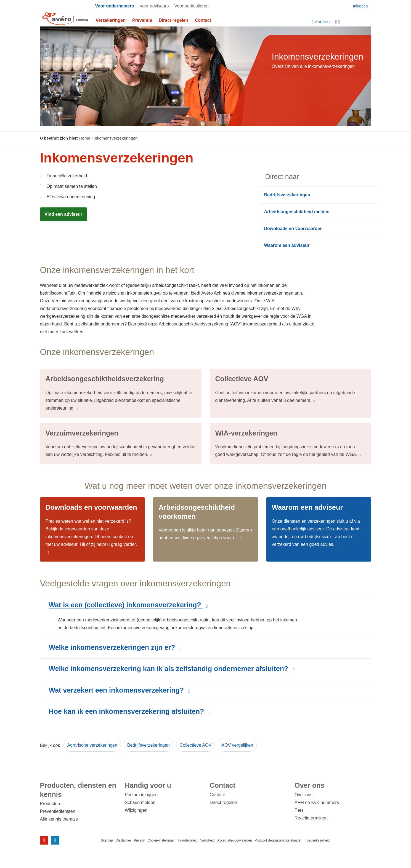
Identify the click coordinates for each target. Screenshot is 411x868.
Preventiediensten (58, 811)
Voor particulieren (191, 6)
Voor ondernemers (115, 6)
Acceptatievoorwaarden (234, 840)
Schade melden (140, 802)
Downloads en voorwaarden (293, 229)
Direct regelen (173, 20)
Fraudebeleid (188, 840)
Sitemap (107, 840)
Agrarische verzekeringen (92, 745)
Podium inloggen (141, 795)
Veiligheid (207, 840)
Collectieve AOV (196, 745)
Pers (299, 810)
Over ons (303, 795)
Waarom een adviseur (287, 245)
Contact (203, 20)
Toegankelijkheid (317, 840)
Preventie (142, 20)
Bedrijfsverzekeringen (287, 195)
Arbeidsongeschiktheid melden (297, 212)
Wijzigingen (136, 810)
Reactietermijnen (311, 818)
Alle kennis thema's (59, 819)
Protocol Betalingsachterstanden (279, 840)
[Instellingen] (353, 22)
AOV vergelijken (237, 745)
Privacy (139, 840)
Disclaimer (123, 840)
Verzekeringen (111, 20)
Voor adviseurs (154, 6)
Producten (50, 804)
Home (85, 138)
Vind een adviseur (64, 214)
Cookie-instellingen (161, 840)
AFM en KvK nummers (317, 802)
